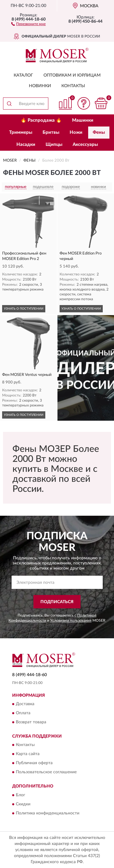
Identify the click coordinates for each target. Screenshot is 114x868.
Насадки (26, 145)
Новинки (40, 86)
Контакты (73, 86)
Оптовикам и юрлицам (72, 75)
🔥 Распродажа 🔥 (41, 120)
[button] (28, 24)
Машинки (83, 120)
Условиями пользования (71, 620)
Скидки (23, 804)
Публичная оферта (34, 763)
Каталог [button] (23, 75)
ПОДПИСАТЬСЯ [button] (57, 602)
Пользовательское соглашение (46, 772)
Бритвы (51, 132)
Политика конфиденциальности (48, 813)
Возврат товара (31, 722)
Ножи (76, 132)
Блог (21, 795)
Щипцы (54, 145)
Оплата (23, 713)
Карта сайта (28, 754)
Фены (99, 132)
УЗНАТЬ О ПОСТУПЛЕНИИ (24, 309)
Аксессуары (85, 145)
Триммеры (21, 132)
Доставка (25, 704)
